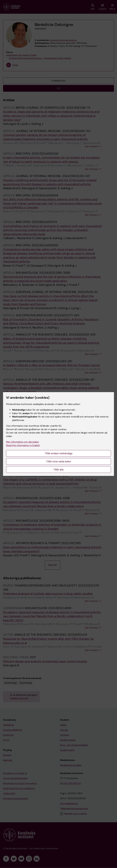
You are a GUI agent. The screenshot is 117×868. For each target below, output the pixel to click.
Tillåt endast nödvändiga (59, 453)
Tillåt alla (58, 470)
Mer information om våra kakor (23, 442)
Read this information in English (23, 445)
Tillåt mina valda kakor (59, 461)
